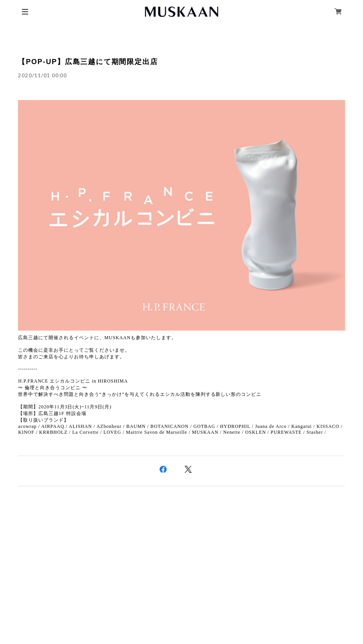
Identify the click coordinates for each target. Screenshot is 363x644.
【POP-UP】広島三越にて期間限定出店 (88, 62)
